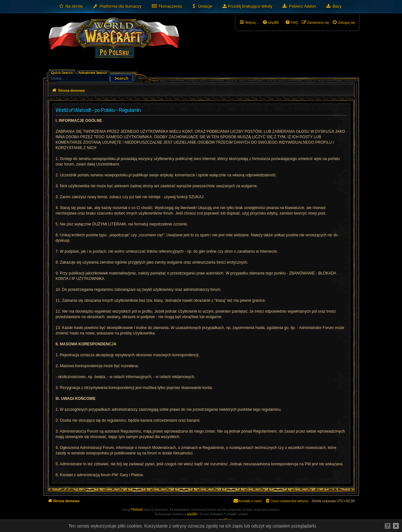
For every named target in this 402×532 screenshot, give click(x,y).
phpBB (192, 514)
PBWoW (137, 510)
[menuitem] (71, 6)
